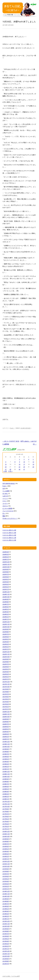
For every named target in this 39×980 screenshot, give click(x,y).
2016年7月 (6, 844)
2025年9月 (6, 569)
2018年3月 (6, 794)
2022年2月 (6, 677)
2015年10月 (6, 866)
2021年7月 (6, 694)
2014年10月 (6, 896)
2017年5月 (6, 819)
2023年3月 (6, 644)
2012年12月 (6, 951)
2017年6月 (6, 816)
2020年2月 (6, 737)
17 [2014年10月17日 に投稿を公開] (24, 464)
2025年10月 (6, 567)
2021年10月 (6, 687)
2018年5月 (6, 789)
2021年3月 (6, 704)
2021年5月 (6, 699)
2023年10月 (6, 627)
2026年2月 (6, 557)
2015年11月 (6, 864)
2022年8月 (6, 662)
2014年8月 (6, 901)
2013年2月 (6, 946)
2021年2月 (6, 707)
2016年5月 (6, 849)
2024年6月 (6, 607)
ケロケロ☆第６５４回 (9, 530)
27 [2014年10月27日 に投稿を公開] (6, 469)
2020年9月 (6, 719)
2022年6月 (6, 667)
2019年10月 (6, 747)
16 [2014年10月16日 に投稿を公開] (19, 464)
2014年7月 (6, 904)
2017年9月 (6, 809)
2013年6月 (6, 936)
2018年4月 (6, 791)
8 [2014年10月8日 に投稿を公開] (15, 462)
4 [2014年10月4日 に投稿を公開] (29, 459)
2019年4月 (6, 762)
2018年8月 (6, 781)
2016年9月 (6, 839)
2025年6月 (6, 577)
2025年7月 (6, 574)
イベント (5, 498)
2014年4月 (6, 911)
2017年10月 (6, 806)
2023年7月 (6, 634)
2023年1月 (6, 649)
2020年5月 (6, 729)
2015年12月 (6, 861)
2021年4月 (6, 702)
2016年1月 (6, 859)
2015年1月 (6, 889)
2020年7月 (6, 724)
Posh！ (12, 428)
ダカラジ (5, 506)
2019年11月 (6, 744)
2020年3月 (6, 734)
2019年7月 (6, 754)
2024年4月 (6, 612)
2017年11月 (6, 804)
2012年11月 (6, 954)
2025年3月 (6, 584)
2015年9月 (6, 869)
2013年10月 (6, 926)
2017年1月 (6, 829)
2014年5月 (6, 909)
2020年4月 (6, 732)
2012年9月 (6, 959)
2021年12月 (6, 682)
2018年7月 (6, 784)
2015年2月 (6, 886)
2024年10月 (6, 597)
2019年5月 (6, 759)
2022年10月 (6, 657)
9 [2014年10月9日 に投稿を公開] (19, 462)
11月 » (10, 471)
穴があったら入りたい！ (10, 518)
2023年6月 (6, 637)
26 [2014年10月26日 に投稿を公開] (33, 467)
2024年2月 (6, 617)
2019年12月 (6, 742)
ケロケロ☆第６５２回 (9, 535)
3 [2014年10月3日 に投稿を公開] (24, 459)
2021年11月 (6, 684)
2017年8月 (6, 811)
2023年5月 (6, 639)
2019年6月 (6, 757)
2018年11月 (6, 774)
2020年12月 (6, 712)
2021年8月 (6, 692)
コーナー (5, 503)
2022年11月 (6, 654)
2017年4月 (6, 821)
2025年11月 (6, 564)
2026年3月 (6, 554)
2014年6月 (6, 906)
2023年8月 (6, 632)
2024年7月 (6, 604)
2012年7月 (6, 964)
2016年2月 (6, 856)
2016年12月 (6, 831)
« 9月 (5, 471)
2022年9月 (6, 659)
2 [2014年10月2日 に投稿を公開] (19, 459)
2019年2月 (6, 767)
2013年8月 (6, 931)
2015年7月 (6, 874)
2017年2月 (6, 826)
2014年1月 (6, 919)
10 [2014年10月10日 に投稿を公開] (24, 462)
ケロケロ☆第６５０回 (9, 540)
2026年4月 (6, 552)
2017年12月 (6, 801)
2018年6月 (6, 786)
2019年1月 (6, 769)
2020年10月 (6, 717)
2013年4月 (6, 941)
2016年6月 (6, 846)
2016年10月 (6, 836)
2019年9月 (6, 749)
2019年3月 (6, 764)
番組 (4, 516)
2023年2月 (6, 647)
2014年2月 (6, 916)
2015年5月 (6, 879)
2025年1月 (6, 589)
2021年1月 (6, 709)
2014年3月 (6, 914)
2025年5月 (6, 579)
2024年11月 (6, 594)
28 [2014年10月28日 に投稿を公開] (10, 469)
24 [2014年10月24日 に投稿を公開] (24, 467)
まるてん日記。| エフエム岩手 (11, 976)
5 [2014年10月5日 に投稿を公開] (33, 459)
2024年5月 (6, 609)
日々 (4, 513)
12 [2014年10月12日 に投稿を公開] (33, 462)
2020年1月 (6, 739)
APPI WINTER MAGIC (9, 483)
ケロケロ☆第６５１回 (9, 538)
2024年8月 (6, 602)
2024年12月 (6, 592)
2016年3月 (6, 854)
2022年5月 (6, 669)
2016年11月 (6, 834)
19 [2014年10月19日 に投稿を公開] (33, 464)
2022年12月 (6, 652)
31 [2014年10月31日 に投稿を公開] (24, 469)
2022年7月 (6, 664)
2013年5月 (6, 939)
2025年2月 (6, 587)
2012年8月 (6, 961)
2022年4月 (6, 672)
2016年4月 (6, 851)
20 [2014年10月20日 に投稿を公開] (6, 467)
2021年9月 (6, 689)
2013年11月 (6, 924)
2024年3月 (6, 614)
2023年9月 (6, 629)
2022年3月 (6, 674)
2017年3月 (6, 824)
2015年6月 (6, 876)
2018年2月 (6, 796)
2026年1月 (6, 559)
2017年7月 (6, 814)
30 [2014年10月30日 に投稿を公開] (19, 469)
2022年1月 (6, 679)
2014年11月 (6, 894)
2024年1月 (6, 619)
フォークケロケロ (8, 511)
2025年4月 (6, 582)
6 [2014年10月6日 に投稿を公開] (6, 462)
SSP (4, 488)
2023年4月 (6, 642)
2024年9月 (6, 599)
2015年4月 (6, 881)
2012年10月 (6, 956)
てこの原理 (6, 491)
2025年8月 (6, 572)
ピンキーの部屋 (7, 508)
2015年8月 (6, 871)
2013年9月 (6, 929)
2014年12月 (6, 891)
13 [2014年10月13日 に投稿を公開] (6, 464)
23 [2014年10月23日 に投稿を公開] (19, 467)
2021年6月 (6, 697)
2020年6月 (6, 727)
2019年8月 (6, 752)
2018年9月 (6, 779)
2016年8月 (6, 841)
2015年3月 (6, 884)
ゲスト (5, 501)
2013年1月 (6, 949)
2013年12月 (6, 921)
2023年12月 (6, 622)
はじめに (5, 493)
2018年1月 (6, 799)
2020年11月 (6, 714)
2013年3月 (6, 944)
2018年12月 (6, 772)
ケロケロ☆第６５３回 (9, 533)
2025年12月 (6, 562)
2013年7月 (6, 934)
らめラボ (5, 496)
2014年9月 (6, 899)
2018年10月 (6, 776)
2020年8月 (6, 722)
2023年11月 (6, 624)
